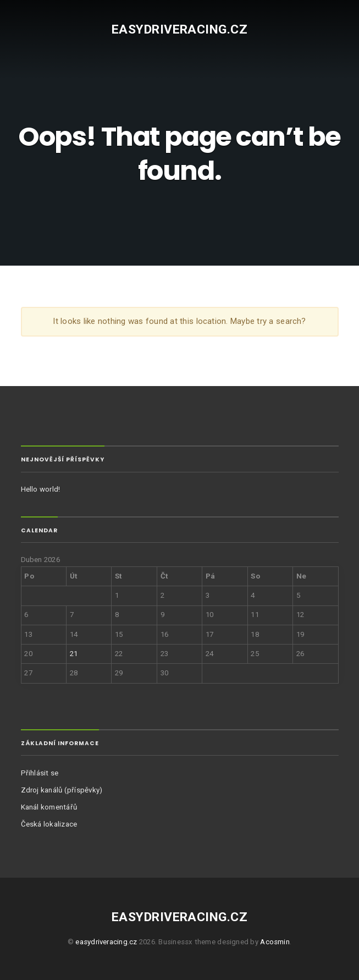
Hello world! (41, 489)
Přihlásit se (40, 773)
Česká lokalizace (49, 824)
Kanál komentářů (49, 807)
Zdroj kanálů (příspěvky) (62, 790)
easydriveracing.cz (179, 29)
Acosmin (275, 942)
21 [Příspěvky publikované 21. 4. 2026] (74, 654)
